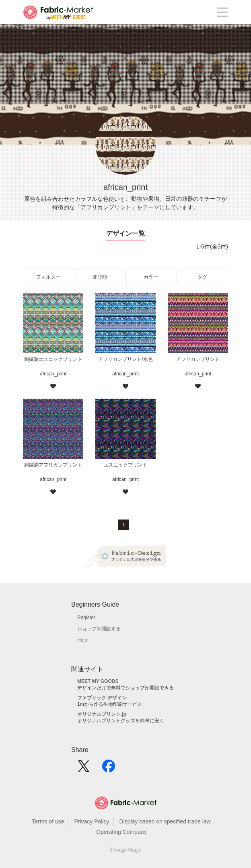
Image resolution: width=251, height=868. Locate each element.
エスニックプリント (125, 465)
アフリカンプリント (198, 359)
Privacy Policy (92, 821)
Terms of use (48, 821)
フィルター (48, 277)
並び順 (100, 277)
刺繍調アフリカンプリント (53, 465)
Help (82, 640)
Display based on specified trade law (165, 821)
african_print (53, 374)
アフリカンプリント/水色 (125, 359)
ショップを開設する (99, 629)
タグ (202, 277)
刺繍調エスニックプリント (53, 359)
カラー (151, 277)
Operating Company (121, 832)
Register (86, 617)
